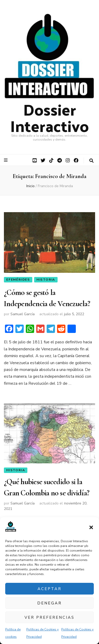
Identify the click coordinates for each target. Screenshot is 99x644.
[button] (91, 527)
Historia (46, 280)
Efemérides (18, 280)
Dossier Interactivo (49, 117)
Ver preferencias (49, 617)
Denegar (49, 603)
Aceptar (49, 589)
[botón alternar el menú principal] (6, 160)
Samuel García (23, 314)
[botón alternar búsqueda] (91, 161)
